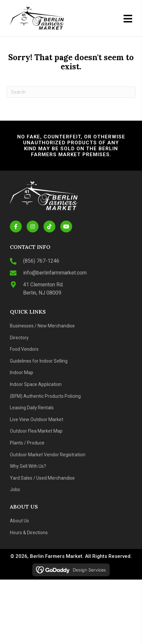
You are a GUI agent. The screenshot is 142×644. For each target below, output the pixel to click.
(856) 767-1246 (41, 261)
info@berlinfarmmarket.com (55, 273)
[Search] (71, 92)
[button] (16, 227)
